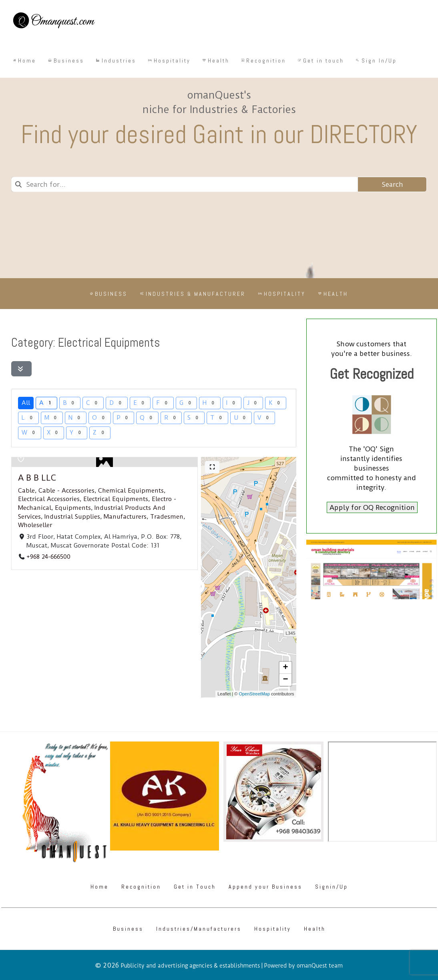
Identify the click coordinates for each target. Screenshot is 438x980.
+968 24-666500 (48, 557)
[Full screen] (212, 467)
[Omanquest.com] (53, 22)
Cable (26, 491)
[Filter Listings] (21, 369)
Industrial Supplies (72, 516)
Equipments (73, 508)
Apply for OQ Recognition (372, 507)
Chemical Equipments (131, 491)
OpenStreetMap (254, 694)
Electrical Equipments (116, 499)
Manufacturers (125, 516)
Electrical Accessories (49, 499)
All (26, 403)
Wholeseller (35, 525)
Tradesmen (167, 516)
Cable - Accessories (66, 491)
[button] (285, 668)
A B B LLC (37, 478)
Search (392, 184)
